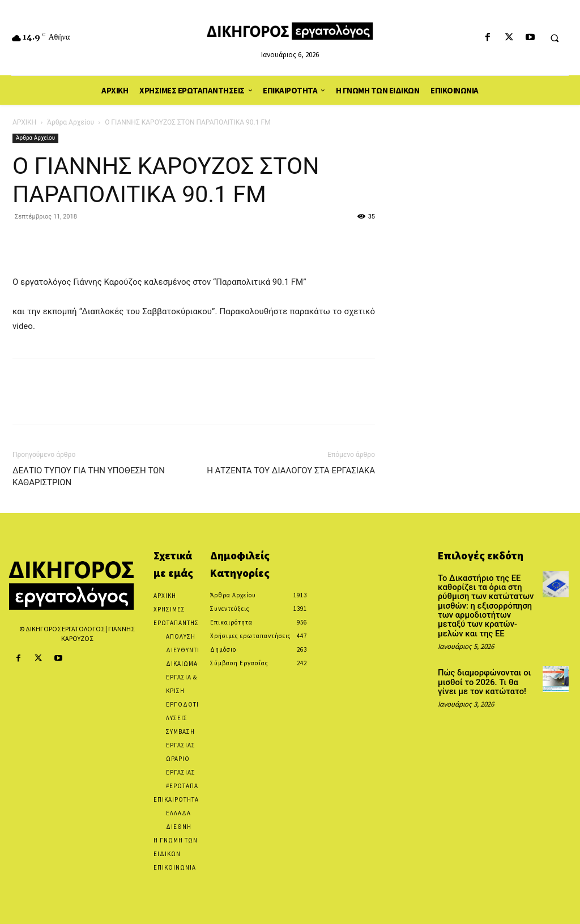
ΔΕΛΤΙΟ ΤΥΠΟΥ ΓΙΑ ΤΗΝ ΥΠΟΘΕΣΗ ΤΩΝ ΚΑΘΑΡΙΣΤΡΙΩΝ (89, 476)
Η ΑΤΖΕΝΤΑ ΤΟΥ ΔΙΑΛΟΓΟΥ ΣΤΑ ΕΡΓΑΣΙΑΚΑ (291, 470)
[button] (555, 38)
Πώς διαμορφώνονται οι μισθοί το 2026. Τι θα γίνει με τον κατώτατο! (486, 677)
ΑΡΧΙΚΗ (24, 122)
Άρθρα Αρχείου (71, 122)
